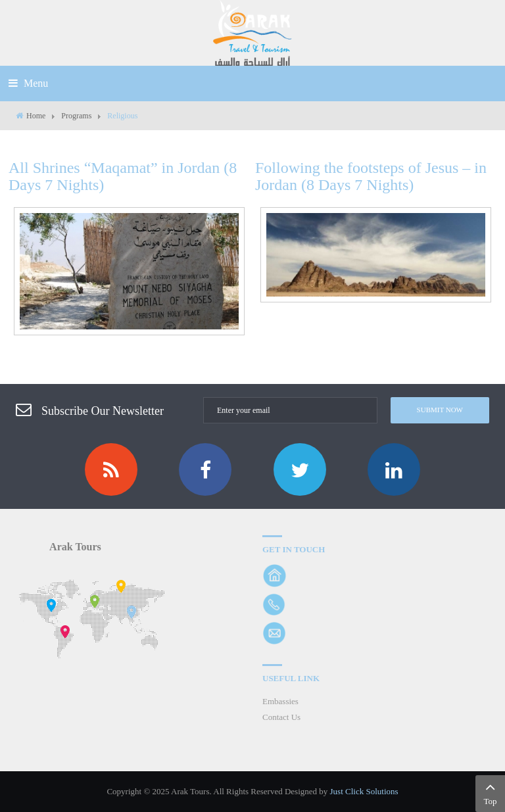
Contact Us (281, 717)
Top (490, 792)
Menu (28, 83)
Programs (76, 116)
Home (36, 116)
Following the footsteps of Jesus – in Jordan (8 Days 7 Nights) (371, 176)
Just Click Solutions (364, 791)
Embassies (280, 701)
